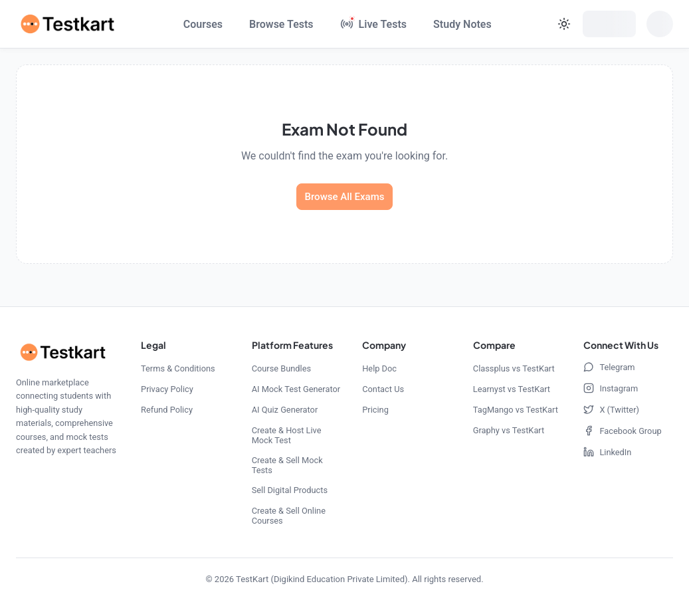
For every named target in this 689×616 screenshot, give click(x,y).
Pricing (375, 410)
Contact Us (383, 389)
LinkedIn (607, 452)
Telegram (609, 367)
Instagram (611, 388)
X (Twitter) (611, 409)
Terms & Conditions (178, 368)
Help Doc (379, 368)
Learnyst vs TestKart (512, 389)
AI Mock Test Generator (296, 389)
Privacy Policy (167, 389)
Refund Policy (167, 410)
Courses (203, 24)
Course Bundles (281, 368)
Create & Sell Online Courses (289, 516)
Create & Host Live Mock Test (287, 435)
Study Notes (462, 24)
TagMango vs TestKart (516, 410)
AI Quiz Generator (285, 410)
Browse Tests (281, 24)
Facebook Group (622, 431)
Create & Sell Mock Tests (287, 465)
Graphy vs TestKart (509, 430)
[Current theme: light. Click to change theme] (564, 24)
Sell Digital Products (290, 490)
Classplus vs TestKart (514, 368)
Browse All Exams (345, 197)
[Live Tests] (373, 24)
